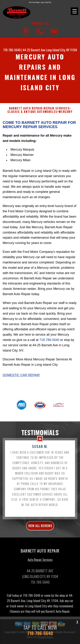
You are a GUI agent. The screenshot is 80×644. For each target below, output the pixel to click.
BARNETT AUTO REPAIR (26, 113)
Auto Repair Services (40, 564)
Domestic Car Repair (21, 379)
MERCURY (66, 116)
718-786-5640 (12, 50)
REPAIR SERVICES (57, 113)
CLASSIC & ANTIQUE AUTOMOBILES (32, 116)
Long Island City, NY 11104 (61, 50)
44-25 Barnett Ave (34, 50)
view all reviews (40, 530)
